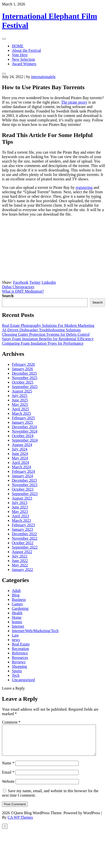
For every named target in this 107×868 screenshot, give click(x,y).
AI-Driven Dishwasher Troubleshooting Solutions (41, 330)
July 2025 (20, 396)
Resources (20, 658)
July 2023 (20, 503)
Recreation (20, 649)
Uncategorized (23, 680)
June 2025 (20, 400)
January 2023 (22, 529)
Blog (16, 595)
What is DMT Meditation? (23, 291)
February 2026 (23, 364)
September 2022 (25, 547)
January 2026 (22, 369)
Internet (18, 626)
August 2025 (22, 391)
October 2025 (23, 382)
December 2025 (24, 373)
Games (17, 604)
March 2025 (21, 413)
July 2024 (20, 449)
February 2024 (23, 471)
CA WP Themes (20, 823)
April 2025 (20, 409)
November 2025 (25, 378)
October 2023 (23, 489)
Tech (16, 675)
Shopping (19, 666)
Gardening (20, 608)
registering (84, 187)
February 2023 (23, 525)
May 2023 (20, 512)
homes (17, 622)
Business (19, 600)
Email (8, 778)
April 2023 (20, 516)
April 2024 (20, 462)
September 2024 (25, 440)
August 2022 (22, 552)
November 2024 (25, 431)
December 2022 (24, 534)
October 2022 (23, 543)
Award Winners (24, 64)
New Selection (23, 59)
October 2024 (23, 436)
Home (17, 617)
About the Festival (26, 50)
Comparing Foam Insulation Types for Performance (43, 343)
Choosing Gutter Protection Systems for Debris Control (46, 334)
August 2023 (22, 498)
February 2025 (23, 418)
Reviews (19, 662)
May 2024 (20, 458)
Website (8, 787)
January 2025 (22, 422)
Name (8, 769)
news (16, 640)
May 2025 (20, 405)
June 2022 (20, 561)
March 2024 (21, 467)
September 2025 (25, 387)
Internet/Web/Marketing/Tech (35, 631)
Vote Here (20, 55)
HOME (18, 46)
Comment (11, 722)
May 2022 (20, 565)
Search (8, 296)
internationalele (43, 77)
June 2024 (20, 454)
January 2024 (22, 476)
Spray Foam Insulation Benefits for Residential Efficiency (48, 339)
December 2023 (24, 480)
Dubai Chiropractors (18, 287)
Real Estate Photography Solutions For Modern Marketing (48, 325)
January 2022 (22, 570)
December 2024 (24, 427)
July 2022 (20, 556)
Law (15, 635)
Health (17, 613)
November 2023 (25, 485)
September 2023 (25, 494)
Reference (20, 653)
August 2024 (22, 445)
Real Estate (21, 644)
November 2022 (25, 538)
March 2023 (21, 520)
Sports (17, 671)
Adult (16, 591)
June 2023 (20, 507)
